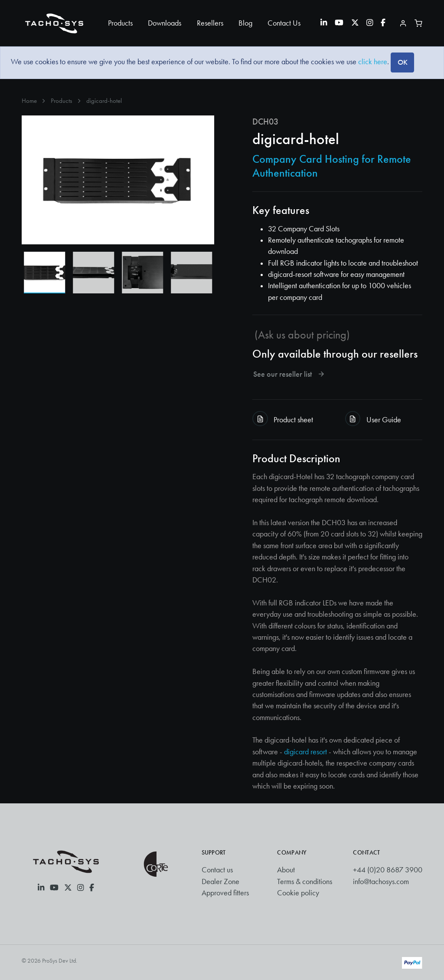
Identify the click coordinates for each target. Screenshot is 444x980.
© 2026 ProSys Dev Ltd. (49, 961)
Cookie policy (298, 893)
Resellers (210, 23)
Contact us (217, 870)
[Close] (402, 62)
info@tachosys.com (381, 881)
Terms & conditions (305, 881)
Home (29, 101)
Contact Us (284, 23)
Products (120, 23)
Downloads (165, 23)
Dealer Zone (220, 881)
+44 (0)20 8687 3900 (388, 870)
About (286, 870)
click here (373, 62)
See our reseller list (289, 374)
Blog (245, 23)
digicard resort (305, 752)
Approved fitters (225, 893)
